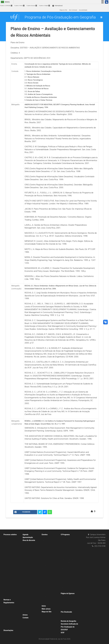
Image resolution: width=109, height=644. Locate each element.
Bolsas (7, 606)
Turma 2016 (27, 568)
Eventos (45, 535)
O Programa (65, 535)
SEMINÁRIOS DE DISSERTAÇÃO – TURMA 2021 (50, 590)
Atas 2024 (8, 624)
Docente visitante (67, 547)
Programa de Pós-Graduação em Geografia (60, 17)
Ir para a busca (32, 6)
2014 (6, 547)
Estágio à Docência (29, 609)
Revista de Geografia (68, 621)
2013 (6, 544)
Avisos (25, 615)
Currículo (65, 572)
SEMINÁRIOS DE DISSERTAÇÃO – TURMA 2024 (50, 600)
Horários (26, 546)
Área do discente (29, 540)
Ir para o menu (19, 6)
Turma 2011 (27, 553)
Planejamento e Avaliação (69, 581)
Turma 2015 (27, 565)
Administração (66, 538)
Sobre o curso (66, 541)
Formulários (27, 543)
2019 (6, 562)
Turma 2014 (27, 562)
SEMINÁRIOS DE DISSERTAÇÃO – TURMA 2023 (50, 569)
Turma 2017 (27, 571)
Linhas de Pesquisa (68, 559)
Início (44, 606)
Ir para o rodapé (44, 6)
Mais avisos (46, 609)
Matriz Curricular (67, 578)
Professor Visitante (10, 594)
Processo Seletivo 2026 (12, 584)
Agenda (25, 535)
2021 (6, 569)
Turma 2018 (27, 574)
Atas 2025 (8, 627)
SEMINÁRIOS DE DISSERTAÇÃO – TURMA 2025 (50, 581)
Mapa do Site (63, 10)
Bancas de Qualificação (50, 541)
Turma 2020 (27, 581)
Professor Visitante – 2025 (13, 597)
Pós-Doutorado (66, 612)
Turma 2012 (27, 556)
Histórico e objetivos (68, 591)
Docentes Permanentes (69, 553)
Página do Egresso (68, 593)
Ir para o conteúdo (6, 6)
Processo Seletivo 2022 (12, 572)
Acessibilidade (83, 10)
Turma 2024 (27, 593)
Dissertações (8, 630)
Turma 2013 (27, 559)
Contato (26, 618)
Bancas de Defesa (48, 538)
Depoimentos (66, 597)
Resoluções (8, 609)
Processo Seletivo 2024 (12, 578)
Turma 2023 (27, 590)
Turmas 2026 (28, 599)
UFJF (63, 633)
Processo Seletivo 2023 (12, 575)
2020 (6, 566)
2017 (6, 556)
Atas (6, 612)
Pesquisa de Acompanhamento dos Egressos (69, 606)
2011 (6, 538)
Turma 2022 (27, 587)
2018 (6, 559)
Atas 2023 (8, 621)
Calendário (27, 612)
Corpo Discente (28, 550)
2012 (6, 541)
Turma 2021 (27, 584)
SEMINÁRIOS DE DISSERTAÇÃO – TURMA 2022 (50, 559)
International (57, 6)
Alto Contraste (73, 10)
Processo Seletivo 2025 (12, 581)
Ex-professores (66, 556)
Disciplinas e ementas (68, 575)
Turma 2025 (27, 596)
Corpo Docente (66, 544)
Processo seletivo (10, 535)
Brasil (5, 2)
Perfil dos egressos (68, 600)
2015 (6, 550)
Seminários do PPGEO (49, 575)
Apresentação (28, 537)
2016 (6, 553)
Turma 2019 (27, 578)
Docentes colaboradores (69, 550)
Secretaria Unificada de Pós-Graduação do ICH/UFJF (69, 627)
